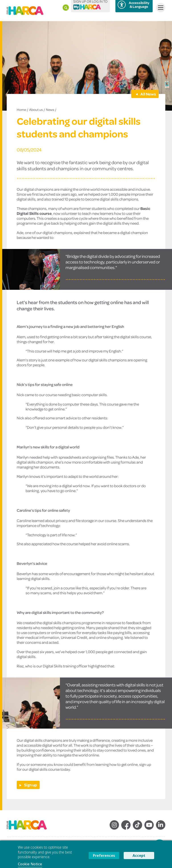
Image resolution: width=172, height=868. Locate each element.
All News (148, 94)
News (50, 110)
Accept (139, 856)
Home (21, 110)
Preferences (104, 856)
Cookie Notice (30, 864)
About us (36, 110)
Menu (160, 8)
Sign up (30, 785)
